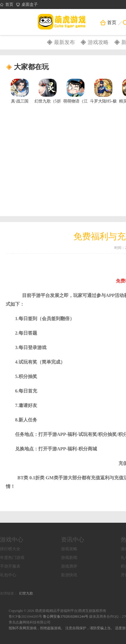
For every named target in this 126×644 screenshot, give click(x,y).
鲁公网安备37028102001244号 (66, 617)
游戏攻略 (98, 42)
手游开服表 (10, 566)
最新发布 (64, 42)
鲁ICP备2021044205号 (25, 617)
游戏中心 (12, 540)
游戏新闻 (69, 558)
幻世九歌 (26, 593)
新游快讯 (69, 575)
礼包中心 (8, 575)
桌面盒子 (27, 5)
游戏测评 (69, 566)
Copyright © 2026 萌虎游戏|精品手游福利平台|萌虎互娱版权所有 (57, 611)
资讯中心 (73, 540)
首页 (7, 5)
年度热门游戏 (12, 558)
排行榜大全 (10, 549)
